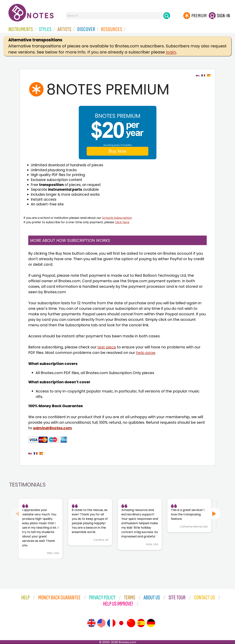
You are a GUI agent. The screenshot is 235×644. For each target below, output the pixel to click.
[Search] (167, 16)
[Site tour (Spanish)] (141, 623)
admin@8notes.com (53, 428)
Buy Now (117, 151)
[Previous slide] (17, 514)
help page (146, 353)
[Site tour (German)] (151, 623)
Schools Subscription (117, 218)
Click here (122, 222)
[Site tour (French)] (111, 623)
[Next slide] (214, 514)
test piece (107, 347)
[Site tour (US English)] (101, 623)
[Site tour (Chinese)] (131, 623)
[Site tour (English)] (91, 623)
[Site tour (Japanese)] (121, 623)
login (171, 52)
